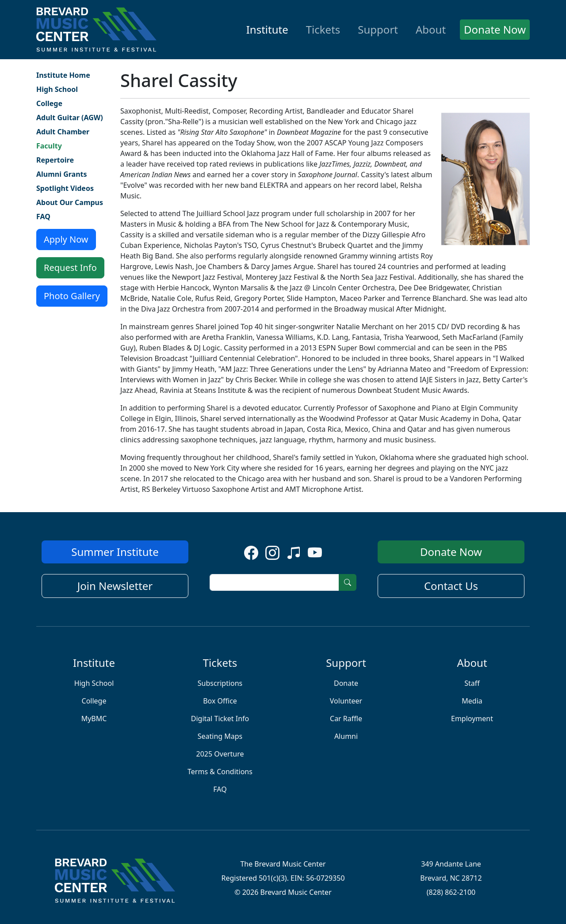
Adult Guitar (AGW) (70, 118)
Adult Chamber (63, 132)
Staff (472, 683)
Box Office (220, 701)
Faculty (49, 146)
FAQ (43, 217)
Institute (267, 29)
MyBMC (94, 719)
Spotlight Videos (65, 188)
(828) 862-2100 (451, 892)
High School (57, 89)
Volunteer (346, 701)
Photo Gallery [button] (72, 296)
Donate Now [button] (495, 29)
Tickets (323, 29)
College (49, 103)
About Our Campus (70, 202)
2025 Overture (220, 754)
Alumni (346, 736)
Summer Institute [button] (115, 552)
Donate (346, 683)
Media (472, 701)
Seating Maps (220, 736)
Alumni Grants (62, 174)
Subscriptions (220, 683)
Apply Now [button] (66, 239)
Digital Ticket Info (220, 719)
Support (378, 29)
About (431, 29)
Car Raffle (346, 719)
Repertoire (55, 160)
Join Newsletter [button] (115, 586)
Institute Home (63, 75)
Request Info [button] (70, 268)
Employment (472, 719)
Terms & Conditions (220, 772)
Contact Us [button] (451, 586)
